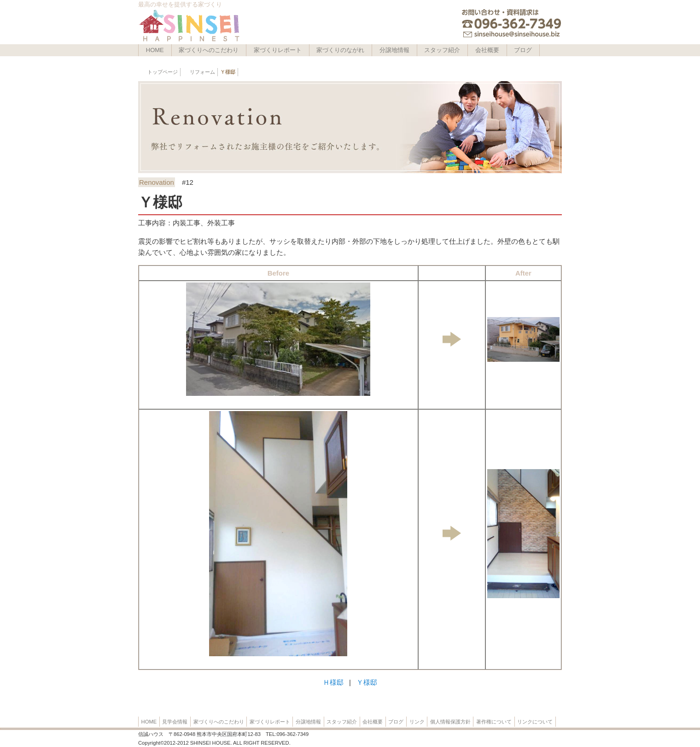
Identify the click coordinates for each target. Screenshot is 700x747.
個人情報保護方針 (450, 722)
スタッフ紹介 (442, 50)
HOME (155, 50)
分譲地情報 (394, 50)
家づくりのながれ (340, 50)
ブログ (523, 50)
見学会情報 (175, 722)
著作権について (494, 722)
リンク (417, 722)
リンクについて (535, 722)
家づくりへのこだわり (209, 50)
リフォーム (202, 72)
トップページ (163, 72)
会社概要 (487, 50)
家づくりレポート (278, 50)
